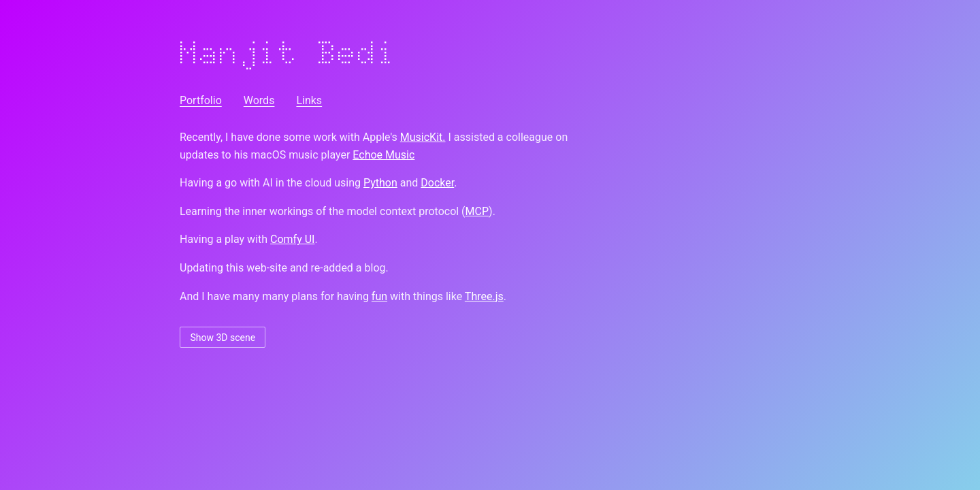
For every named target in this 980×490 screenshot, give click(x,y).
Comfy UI (292, 239)
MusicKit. (423, 137)
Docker (437, 183)
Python (380, 183)
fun (379, 296)
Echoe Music (383, 155)
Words (259, 100)
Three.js (484, 296)
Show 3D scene (223, 338)
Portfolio (201, 100)
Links (309, 100)
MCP (477, 211)
